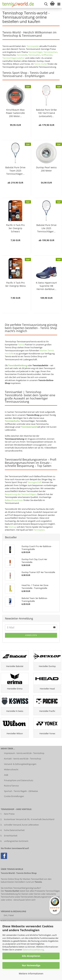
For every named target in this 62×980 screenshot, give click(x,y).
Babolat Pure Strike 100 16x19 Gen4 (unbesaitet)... (46, 113)
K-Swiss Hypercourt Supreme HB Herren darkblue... (46, 286)
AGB (6, 775)
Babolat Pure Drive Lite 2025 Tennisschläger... (46, 228)
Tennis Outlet (41, 64)
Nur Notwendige (31, 965)
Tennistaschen (50, 52)
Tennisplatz (39, 530)
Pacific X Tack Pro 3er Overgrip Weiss (15, 284)
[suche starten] (46, 4)
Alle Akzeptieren (31, 956)
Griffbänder (47, 55)
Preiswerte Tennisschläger (47, 891)
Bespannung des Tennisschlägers (21, 494)
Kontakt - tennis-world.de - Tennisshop (23, 759)
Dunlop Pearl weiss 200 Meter (46, 169)
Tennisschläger (35, 52)
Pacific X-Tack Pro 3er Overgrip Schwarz (15, 228)
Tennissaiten (34, 55)
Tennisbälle (22, 55)
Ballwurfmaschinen (14, 500)
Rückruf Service (11, 786)
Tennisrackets (27, 897)
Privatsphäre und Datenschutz (19, 780)
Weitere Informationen (31, 974)
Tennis (21, 345)
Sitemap (12, 527)
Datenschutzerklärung (33, 950)
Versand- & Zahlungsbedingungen (20, 764)
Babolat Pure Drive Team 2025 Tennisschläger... (15, 171)
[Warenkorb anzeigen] (52, 4)
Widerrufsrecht (11, 769)
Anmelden (31, 635)
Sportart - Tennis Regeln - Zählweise (21, 791)
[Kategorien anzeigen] (59, 4)
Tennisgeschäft (34, 482)
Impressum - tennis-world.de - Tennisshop (24, 753)
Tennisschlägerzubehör (14, 58)
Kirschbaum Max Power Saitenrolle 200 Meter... (15, 113)
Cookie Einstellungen (14, 796)
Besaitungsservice (43, 897)
